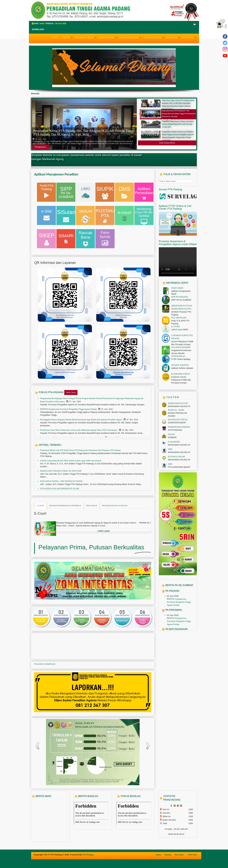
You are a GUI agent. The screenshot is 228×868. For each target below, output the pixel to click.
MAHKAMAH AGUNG (178, 403)
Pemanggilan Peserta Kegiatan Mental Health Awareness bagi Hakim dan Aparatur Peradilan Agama (81, 420)
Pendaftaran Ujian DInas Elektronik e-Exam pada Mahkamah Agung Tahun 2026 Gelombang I (79, 430)
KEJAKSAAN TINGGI (178, 420)
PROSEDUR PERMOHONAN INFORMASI (65, 506)
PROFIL (68, 37)
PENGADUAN (92, 506)
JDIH (170, 449)
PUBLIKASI (173, 37)
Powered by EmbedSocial (46, 664)
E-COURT (40, 506)
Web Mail (193, 855)
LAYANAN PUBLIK (154, 37)
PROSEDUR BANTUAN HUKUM (115, 506)
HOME (55, 38)
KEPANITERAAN (108, 37)
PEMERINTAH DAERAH (179, 427)
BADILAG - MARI (176, 410)
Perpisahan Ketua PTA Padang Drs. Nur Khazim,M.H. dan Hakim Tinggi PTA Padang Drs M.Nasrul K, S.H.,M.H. (84, 133)
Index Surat (71, 392)
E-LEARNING (174, 442)
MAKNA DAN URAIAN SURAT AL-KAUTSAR (61, 471)
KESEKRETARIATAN (131, 37)
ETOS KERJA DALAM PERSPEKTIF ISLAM (60, 489)
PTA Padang (88, 855)
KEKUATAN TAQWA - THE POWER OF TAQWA (61, 481)
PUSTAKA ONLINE (177, 457)
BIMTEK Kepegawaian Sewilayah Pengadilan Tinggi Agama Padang (69, 409)
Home (159, 855)
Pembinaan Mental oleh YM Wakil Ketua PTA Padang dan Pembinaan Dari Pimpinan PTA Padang (80, 450)
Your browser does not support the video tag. (178, 262)
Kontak (168, 855)
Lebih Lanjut (104, 531)
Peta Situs (180, 855)
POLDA (171, 434)
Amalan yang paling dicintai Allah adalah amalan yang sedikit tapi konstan (71, 461)
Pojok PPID (190, 37)
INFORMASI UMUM (86, 37)
